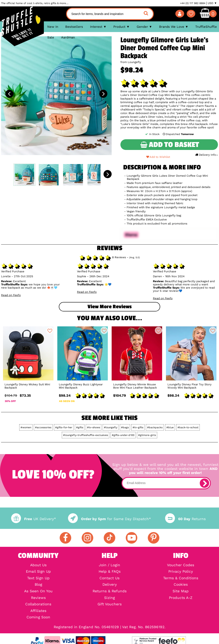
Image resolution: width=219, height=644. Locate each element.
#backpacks (155, 427)
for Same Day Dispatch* (109, 519)
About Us (38, 565)
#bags (125, 427)
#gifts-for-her (64, 427)
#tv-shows (94, 427)
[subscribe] (204, 483)
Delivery (110, 585)
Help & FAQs (110, 572)
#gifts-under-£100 (123, 435)
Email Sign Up (38, 572)
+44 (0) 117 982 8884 (193, 3)
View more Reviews (109, 307)
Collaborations (38, 604)
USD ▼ (212, 3)
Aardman (68, 37)
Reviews (38, 598)
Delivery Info (206, 155)
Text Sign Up (38, 578)
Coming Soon (38, 617)
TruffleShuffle (206, 27)
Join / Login (109, 565)
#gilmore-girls (147, 435)
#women (26, 427)
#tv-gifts (138, 427)
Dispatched (178, 134)
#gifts (80, 427)
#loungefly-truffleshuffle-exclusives (86, 435)
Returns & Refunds (110, 591)
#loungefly (111, 427)
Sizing (109, 598)
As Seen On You (38, 591)
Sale (51, 37)
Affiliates (38, 611)
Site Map (181, 591)
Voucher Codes (181, 565)
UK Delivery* (34, 519)
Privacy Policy (181, 572)
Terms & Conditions (181, 578)
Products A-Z (181, 598)
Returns (185, 519)
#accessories (43, 427)
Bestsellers (74, 27)
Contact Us (109, 578)
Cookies (181, 585)
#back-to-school (188, 427)
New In (53, 27)
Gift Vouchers (110, 604)
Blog (38, 585)
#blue (170, 427)
